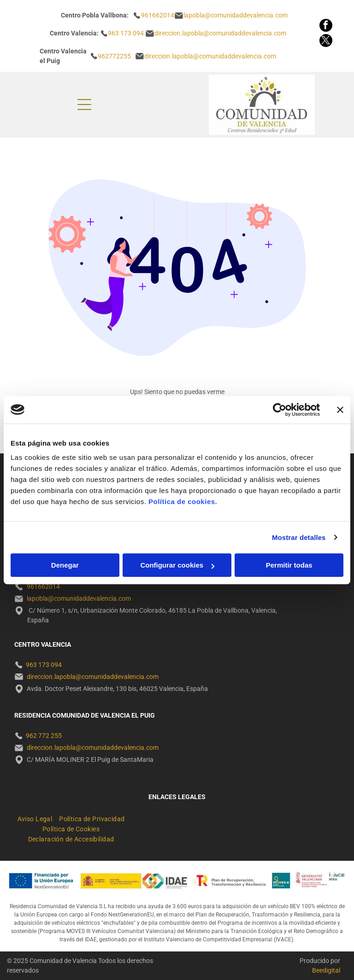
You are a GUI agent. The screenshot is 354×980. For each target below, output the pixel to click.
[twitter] (326, 42)
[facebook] (326, 26)
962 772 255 (44, 736)
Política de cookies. (183, 502)
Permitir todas (289, 565)
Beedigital (326, 970)
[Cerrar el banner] (340, 410)
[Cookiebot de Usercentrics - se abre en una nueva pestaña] (280, 410)
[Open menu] (84, 104)
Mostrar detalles (299, 537)
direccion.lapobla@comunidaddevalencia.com (210, 56)
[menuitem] (38, 818)
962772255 (114, 56)
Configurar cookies (177, 565)
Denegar (65, 565)
